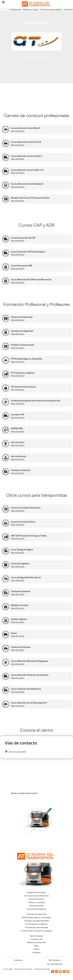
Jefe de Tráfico (18, 442)
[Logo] (36, 4)
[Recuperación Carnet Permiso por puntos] (6, 199)
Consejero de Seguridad (22, 331)
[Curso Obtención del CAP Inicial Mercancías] (6, 281)
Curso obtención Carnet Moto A (26, 128)
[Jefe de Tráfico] (6, 444)
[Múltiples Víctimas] (6, 607)
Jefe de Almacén (18, 456)
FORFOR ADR (17, 428)
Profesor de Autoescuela (23, 345)
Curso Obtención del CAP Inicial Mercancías (31, 279)
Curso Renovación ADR (22, 266)
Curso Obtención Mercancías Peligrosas (30, 661)
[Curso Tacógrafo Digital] (6, 551)
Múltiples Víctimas (20, 605)
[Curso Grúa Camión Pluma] (6, 523)
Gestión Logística (19, 619)
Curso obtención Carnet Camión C (27, 156)
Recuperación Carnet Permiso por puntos (30, 198)
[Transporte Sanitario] (6, 472)
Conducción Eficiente (21, 647)
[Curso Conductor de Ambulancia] (6, 690)
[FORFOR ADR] (6, 430)
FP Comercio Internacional (23, 387)
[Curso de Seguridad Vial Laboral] (6, 579)
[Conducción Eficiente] (6, 648)
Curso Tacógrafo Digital (22, 550)
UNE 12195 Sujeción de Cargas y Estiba (29, 536)
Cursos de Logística (20, 563)
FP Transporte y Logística (31, 10)
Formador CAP (18, 415)
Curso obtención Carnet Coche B (26, 142)
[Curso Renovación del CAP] (6, 239)
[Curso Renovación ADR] (6, 267)
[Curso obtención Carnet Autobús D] (6, 185)
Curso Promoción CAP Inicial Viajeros (28, 252)
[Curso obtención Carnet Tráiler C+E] (6, 171)
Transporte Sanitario (21, 470)
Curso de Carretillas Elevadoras (26, 508)
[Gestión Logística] (6, 621)
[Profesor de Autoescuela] (6, 346)
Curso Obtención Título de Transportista (30, 675)
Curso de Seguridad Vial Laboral (26, 577)
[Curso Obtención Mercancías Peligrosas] (6, 662)
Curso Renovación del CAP (23, 238)
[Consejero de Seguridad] (6, 332)
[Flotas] (6, 634)
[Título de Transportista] (6, 318)
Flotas (14, 633)
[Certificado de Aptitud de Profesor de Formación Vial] (6, 402)
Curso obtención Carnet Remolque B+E (29, 703)
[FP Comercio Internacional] (6, 388)
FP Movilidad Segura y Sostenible (51, 10)
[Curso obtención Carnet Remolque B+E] (6, 704)
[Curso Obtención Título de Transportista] (6, 676)
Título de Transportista (22, 317)
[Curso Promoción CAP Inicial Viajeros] (6, 253)
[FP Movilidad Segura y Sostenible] (6, 360)
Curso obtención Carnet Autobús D (27, 184)
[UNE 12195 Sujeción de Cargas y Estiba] (6, 537)
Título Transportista (15, 10)
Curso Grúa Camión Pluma (23, 522)
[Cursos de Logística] (6, 565)
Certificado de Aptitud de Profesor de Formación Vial (36, 401)
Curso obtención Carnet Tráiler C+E (27, 170)
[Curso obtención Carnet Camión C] (6, 157)
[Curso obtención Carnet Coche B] (6, 143)
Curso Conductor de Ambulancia (26, 689)
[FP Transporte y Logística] (6, 374)
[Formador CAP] (6, 416)
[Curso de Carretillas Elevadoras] (6, 509)
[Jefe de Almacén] (6, 458)
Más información (18, 131)
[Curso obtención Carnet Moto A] (6, 129)
